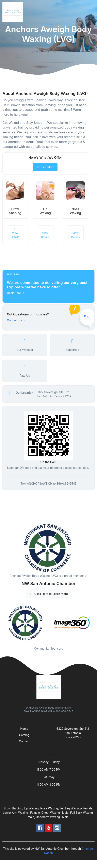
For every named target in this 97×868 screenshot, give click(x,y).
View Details (15, 233)
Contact (24, 741)
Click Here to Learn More (48, 594)
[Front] (13, 12)
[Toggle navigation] (91, 12)
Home (24, 729)
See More (45, 167)
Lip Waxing (45, 211)
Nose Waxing (75, 211)
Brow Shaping (15, 211)
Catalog (24, 735)
